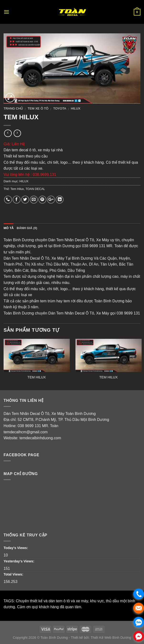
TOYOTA (60, 108)
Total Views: (14, 574)
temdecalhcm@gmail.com (26, 432)
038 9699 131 (29, 426)
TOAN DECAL (35, 189)
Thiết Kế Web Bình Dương (111, 638)
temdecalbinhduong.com (40, 438)
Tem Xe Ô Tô (38, 108)
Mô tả (8, 228)
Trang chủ (13, 108)
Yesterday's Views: (19, 561)
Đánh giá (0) (27, 228)
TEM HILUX (37, 377)
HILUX (76, 108)
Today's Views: (16, 548)
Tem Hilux (17, 189)
